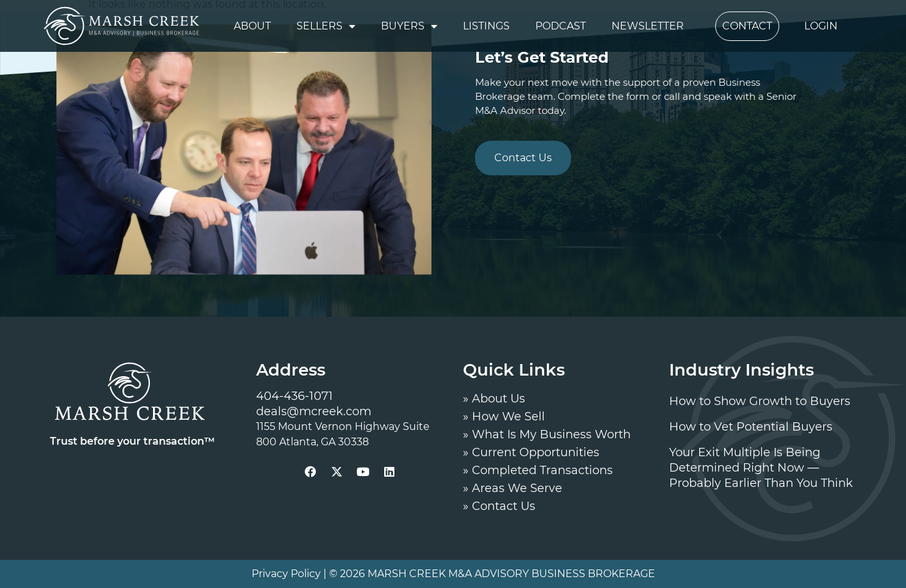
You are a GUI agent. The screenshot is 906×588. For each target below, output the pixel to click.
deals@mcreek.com (314, 411)
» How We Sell (504, 417)
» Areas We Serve (513, 488)
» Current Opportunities (531, 452)
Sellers (326, 26)
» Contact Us (499, 506)
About (252, 26)
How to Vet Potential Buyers (751, 427)
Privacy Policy (286, 574)
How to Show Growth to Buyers (760, 401)
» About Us (494, 399)
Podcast (561, 26)
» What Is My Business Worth (547, 434)
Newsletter (648, 26)
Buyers (409, 26)
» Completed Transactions (538, 470)
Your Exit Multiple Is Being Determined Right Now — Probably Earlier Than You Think (761, 468)
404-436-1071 (295, 396)
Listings (486, 26)
